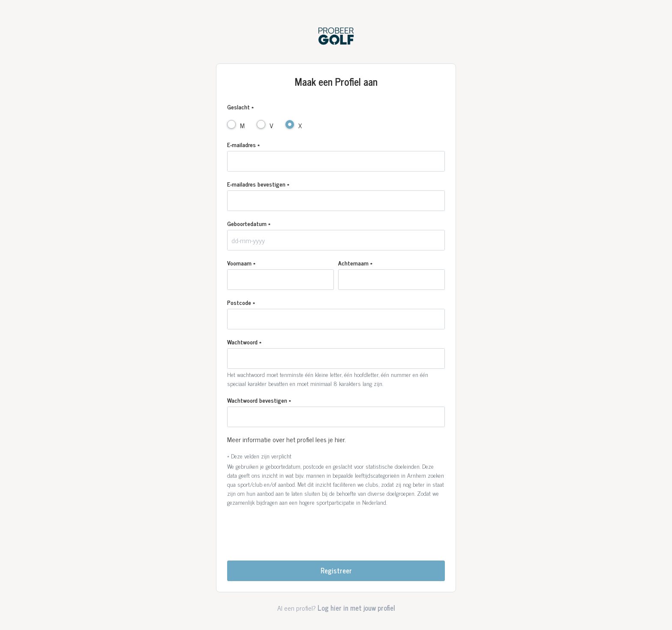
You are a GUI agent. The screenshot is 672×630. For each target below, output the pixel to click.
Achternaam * (355, 263)
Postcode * (241, 302)
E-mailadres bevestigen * (258, 184)
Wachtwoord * (244, 342)
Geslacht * (240, 107)
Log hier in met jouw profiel (356, 608)
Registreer (336, 570)
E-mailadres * (243, 144)
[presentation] (336, 530)
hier (340, 439)
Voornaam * (241, 263)
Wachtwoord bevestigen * (259, 400)
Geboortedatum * (249, 223)
